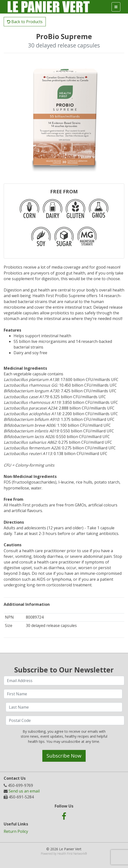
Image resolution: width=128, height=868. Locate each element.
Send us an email (24, 791)
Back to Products (25, 22)
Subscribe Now (64, 756)
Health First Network (71, 854)
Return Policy (16, 831)
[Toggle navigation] (116, 7)
